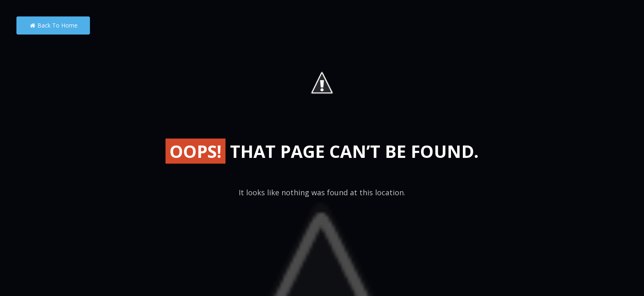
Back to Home (53, 25)
